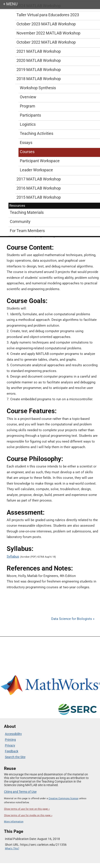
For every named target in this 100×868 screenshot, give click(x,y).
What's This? (12, 849)
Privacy (10, 745)
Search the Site (15, 757)
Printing (10, 740)
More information (14, 822)
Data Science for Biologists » (73, 619)
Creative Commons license (63, 798)
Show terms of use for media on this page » (28, 815)
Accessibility (13, 734)
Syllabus (13, 556)
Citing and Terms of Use (20, 792)
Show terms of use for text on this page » (27, 809)
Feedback (12, 751)
